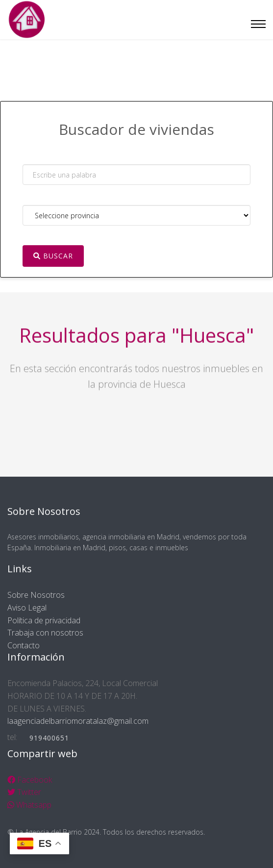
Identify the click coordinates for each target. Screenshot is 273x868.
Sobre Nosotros (36, 595)
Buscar (53, 256)
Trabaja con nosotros (45, 633)
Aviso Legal (27, 608)
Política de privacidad (44, 620)
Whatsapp (29, 805)
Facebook (30, 780)
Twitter (24, 792)
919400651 (49, 738)
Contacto (24, 645)
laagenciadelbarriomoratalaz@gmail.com (78, 721)
